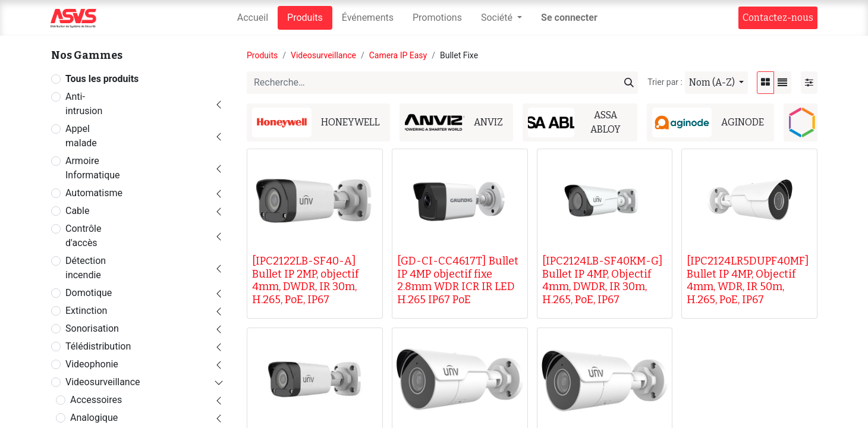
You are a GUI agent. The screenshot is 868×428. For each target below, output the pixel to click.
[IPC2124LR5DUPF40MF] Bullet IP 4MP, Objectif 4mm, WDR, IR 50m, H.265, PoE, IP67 (748, 280)
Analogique (94, 418)
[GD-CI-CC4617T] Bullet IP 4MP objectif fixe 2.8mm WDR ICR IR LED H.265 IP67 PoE (458, 280)
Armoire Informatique (93, 168)
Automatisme (94, 193)
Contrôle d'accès (83, 236)
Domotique (89, 293)
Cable (77, 211)
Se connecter (569, 18)
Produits (262, 55)
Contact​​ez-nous (778, 18)
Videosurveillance (103, 382)
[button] (716, 83)
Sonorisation (92, 328)
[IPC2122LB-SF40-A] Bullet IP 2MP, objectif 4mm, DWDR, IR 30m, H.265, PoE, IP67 (305, 280)
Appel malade (81, 136)
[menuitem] (253, 18)
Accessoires (96, 400)
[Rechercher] (629, 83)
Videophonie (92, 364)
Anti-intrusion (84, 104)
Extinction (86, 311)
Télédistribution (98, 346)
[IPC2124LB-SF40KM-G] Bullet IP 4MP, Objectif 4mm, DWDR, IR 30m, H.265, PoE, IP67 (603, 280)
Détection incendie (86, 268)
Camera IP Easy (398, 55)
